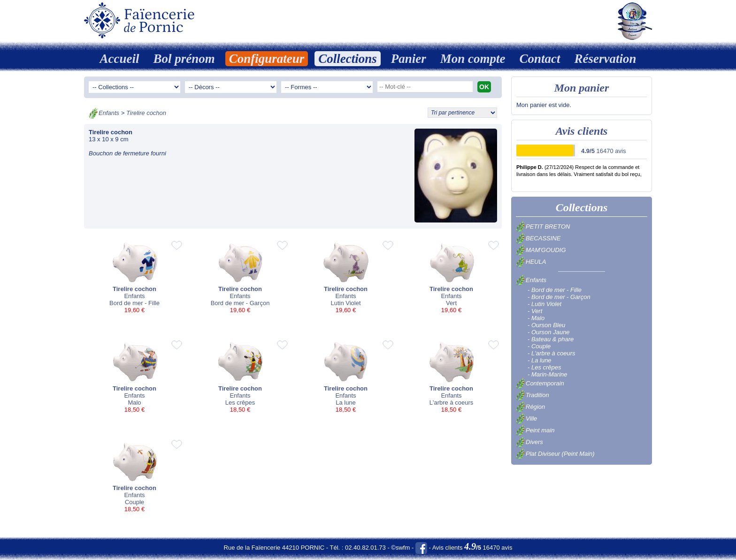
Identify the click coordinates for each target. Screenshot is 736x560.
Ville (526, 418)
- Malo (536, 318)
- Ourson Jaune (549, 332)
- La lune (540, 360)
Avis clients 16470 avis (472, 548)
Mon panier (582, 88)
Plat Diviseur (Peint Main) (555, 454)
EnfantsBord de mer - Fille (134, 277)
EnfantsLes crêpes (240, 377)
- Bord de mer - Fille (555, 290)
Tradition (533, 395)
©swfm (400, 548)
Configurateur (267, 59)
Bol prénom (184, 59)
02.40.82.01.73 (365, 548)
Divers (529, 442)
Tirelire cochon (146, 113)
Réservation (606, 59)
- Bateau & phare (551, 339)
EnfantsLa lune (346, 377)
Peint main (535, 430)
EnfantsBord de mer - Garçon (240, 277)
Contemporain (540, 383)
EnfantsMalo (134, 377)
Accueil (119, 59)
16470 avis (603, 151)
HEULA (531, 262)
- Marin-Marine (548, 374)
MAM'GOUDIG (541, 250)
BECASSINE (538, 238)
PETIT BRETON (543, 226)
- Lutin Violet (544, 304)
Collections (348, 59)
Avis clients (582, 131)
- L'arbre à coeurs (551, 353)
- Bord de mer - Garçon (559, 297)
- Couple (539, 346)
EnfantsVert (451, 277)
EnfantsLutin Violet (346, 277)
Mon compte (473, 59)
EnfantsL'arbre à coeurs (451, 377)
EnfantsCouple (134, 476)
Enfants (109, 113)
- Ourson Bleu (546, 325)
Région (530, 407)
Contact (540, 59)
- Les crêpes (544, 367)
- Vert (535, 311)
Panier (409, 59)
